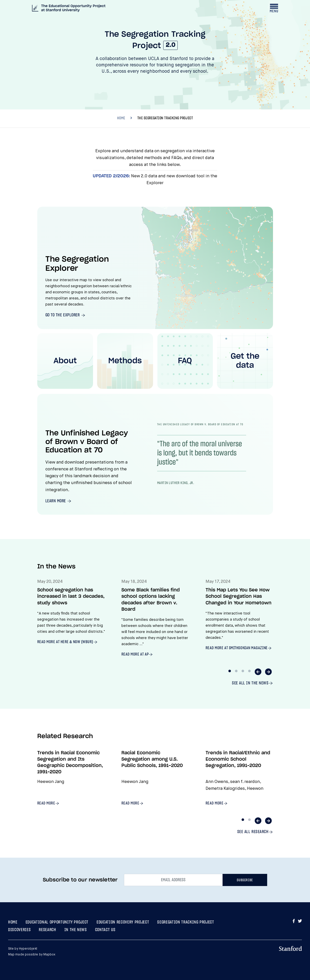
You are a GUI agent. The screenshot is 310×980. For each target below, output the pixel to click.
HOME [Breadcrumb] (121, 118)
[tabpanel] (71, 616)
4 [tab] (249, 671)
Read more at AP (135, 654)
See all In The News (250, 683)
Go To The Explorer (63, 315)
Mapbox (49, 955)
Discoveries (19, 930)
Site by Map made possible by (32, 952)
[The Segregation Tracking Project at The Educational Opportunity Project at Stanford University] (69, 9)
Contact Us (105, 930)
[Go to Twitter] (300, 921)
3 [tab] (243, 671)
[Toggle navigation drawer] (274, 8)
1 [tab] (230, 671)
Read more (46, 803)
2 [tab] (236, 671)
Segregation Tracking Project (186, 922)
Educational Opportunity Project (57, 922)
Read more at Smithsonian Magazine (237, 648)
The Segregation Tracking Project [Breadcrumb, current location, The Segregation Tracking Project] (165, 118)
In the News (76, 930)
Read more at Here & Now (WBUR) (65, 642)
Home (13, 922)
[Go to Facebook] (294, 921)
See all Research (253, 832)
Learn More (56, 501)
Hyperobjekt (28, 949)
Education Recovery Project (123, 922)
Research (47, 930)
